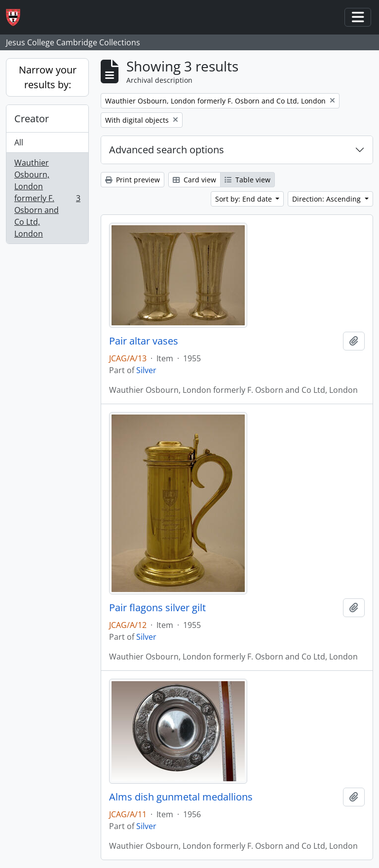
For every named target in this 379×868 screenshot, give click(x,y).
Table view (247, 180)
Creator (32, 119)
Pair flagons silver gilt (157, 608)
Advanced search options (167, 150)
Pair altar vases (144, 341)
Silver (146, 370)
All (19, 142)
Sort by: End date (245, 199)
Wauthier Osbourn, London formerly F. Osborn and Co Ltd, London (47, 198)
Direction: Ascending (327, 199)
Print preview (133, 180)
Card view (194, 180)
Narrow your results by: (48, 77)
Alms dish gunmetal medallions (181, 797)
